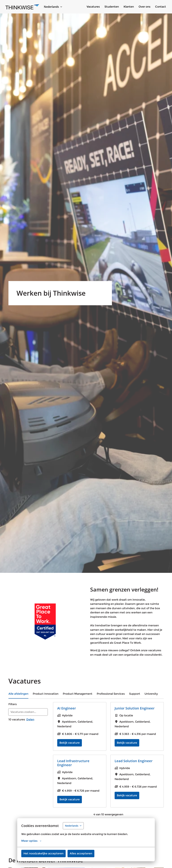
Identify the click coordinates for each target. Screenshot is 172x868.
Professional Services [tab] (111, 694)
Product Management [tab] (78, 694)
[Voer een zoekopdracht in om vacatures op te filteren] (28, 712)
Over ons (144, 7)
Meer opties (31, 841)
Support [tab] (135, 694)
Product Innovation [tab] (46, 694)
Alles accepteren (81, 853)
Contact (161, 7)
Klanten (129, 7)
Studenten (112, 7)
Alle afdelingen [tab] (18, 694)
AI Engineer (67, 708)
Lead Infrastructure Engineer (73, 763)
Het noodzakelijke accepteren (43, 853)
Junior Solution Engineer (135, 708)
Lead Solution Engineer (134, 761)
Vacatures (93, 7)
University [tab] (151, 694)
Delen (30, 719)
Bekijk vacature (70, 743)
